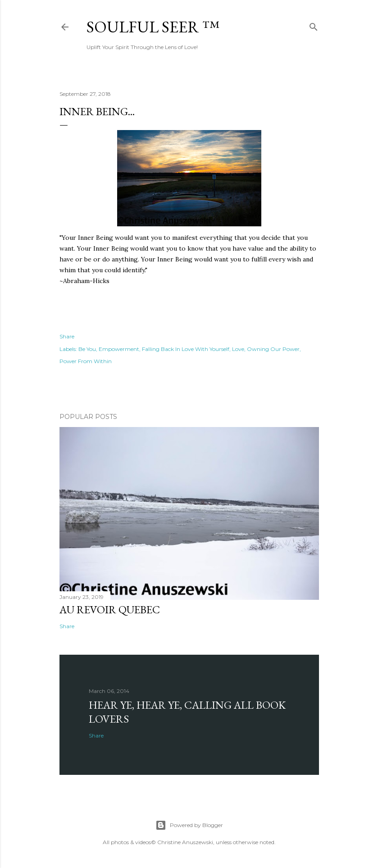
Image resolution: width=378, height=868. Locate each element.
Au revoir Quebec (110, 609)
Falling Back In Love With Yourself (186, 349)
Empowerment (119, 349)
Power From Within (86, 361)
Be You (87, 349)
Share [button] (67, 336)
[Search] (314, 25)
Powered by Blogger (189, 825)
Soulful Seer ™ (153, 27)
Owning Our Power (273, 349)
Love (238, 349)
